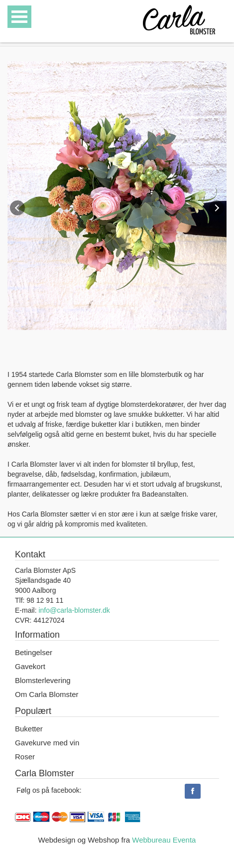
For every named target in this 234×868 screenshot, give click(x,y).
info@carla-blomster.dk (74, 610)
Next (217, 208)
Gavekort (30, 666)
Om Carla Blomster (47, 694)
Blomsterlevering (43, 680)
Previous (17, 208)
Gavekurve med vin (47, 743)
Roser (25, 757)
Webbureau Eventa (164, 840)
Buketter (29, 729)
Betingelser (34, 652)
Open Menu (19, 17)
